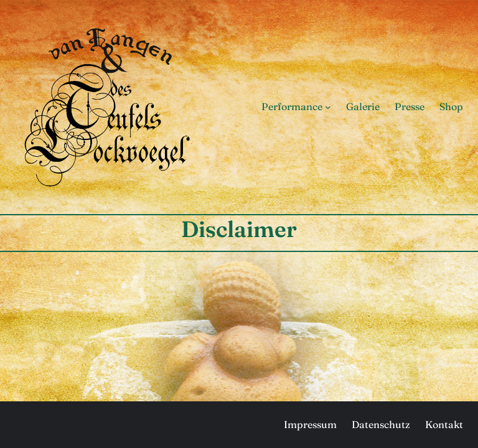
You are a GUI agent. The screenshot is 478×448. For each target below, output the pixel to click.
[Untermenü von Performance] (328, 107)
